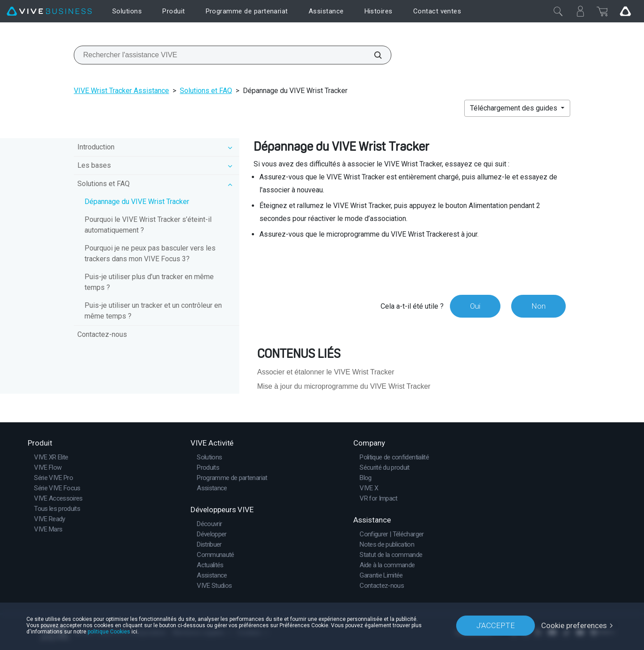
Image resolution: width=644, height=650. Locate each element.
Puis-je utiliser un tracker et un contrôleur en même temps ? (153, 311)
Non (538, 306)
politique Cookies (109, 632)
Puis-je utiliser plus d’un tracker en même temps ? (149, 282)
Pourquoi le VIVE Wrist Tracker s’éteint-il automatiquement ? (148, 225)
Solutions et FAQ (206, 91)
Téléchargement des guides (515, 108)
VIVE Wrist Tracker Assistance (121, 91)
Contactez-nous (102, 334)
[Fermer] (558, 11)
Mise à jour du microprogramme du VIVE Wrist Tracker (344, 386)
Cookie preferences (574, 625)
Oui (475, 306)
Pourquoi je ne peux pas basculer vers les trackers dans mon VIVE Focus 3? (150, 253)
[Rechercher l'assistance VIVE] (373, 55)
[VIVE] (49, 11)
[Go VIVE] (625, 11)
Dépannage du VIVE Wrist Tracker (137, 202)
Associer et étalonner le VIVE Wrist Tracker (326, 372)
